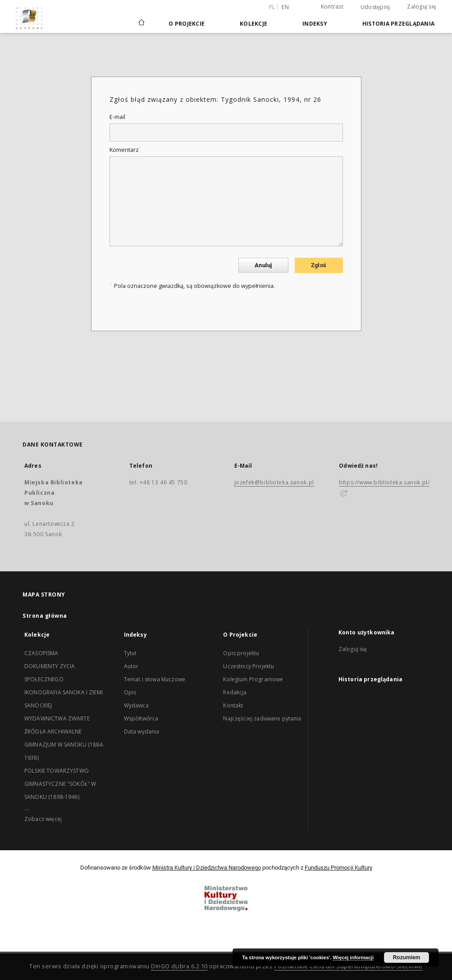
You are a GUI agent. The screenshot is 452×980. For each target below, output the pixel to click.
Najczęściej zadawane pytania (262, 718)
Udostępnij (375, 7)
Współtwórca (141, 718)
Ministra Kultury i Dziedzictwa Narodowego (207, 868)
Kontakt (233, 705)
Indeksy (315, 24)
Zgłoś (319, 265)
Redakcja (235, 692)
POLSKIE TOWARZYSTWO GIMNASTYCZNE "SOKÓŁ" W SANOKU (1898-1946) (60, 784)
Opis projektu (241, 653)
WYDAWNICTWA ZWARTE (57, 718)
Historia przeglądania (398, 24)
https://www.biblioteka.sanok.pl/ (384, 482)
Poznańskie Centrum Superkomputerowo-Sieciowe (349, 966)
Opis (130, 692)
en (285, 7)
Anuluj (263, 265)
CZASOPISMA (41, 653)
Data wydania (142, 732)
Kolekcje (253, 24)
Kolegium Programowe (253, 679)
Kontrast (332, 7)
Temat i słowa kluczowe (155, 679)
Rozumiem (407, 957)
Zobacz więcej (43, 819)
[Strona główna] (141, 23)
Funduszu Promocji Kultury (338, 868)
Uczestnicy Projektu (249, 666)
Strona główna (45, 616)
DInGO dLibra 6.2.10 (179, 966)
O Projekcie (187, 24)
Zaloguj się (422, 7)
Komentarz (125, 150)
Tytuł (130, 653)
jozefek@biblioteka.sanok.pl (274, 482)
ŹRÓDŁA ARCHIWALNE (53, 732)
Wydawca (136, 705)
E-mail (119, 117)
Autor (131, 666)
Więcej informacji (353, 957)
